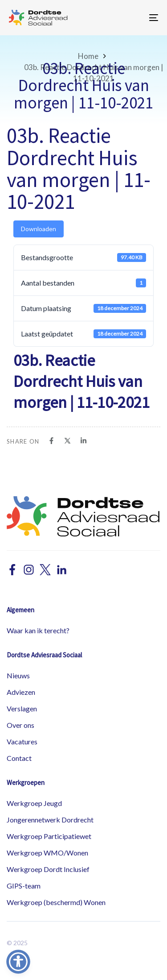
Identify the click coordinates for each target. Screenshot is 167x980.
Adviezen (21, 692)
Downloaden (39, 229)
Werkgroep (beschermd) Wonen (56, 902)
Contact (19, 758)
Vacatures (22, 741)
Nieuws (18, 675)
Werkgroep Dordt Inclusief (48, 869)
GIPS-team (24, 886)
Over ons (20, 725)
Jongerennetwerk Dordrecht (50, 820)
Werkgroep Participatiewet (49, 836)
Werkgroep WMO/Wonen (47, 853)
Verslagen (22, 708)
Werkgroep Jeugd (34, 803)
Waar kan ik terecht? (38, 630)
